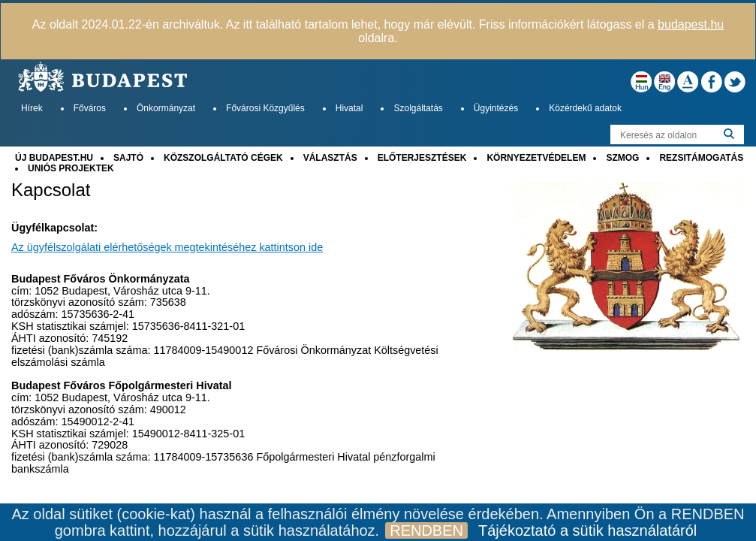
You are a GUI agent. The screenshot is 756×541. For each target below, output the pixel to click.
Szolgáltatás (418, 108)
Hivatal (349, 108)
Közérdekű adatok (585, 108)
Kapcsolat (51, 190)
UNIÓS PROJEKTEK (71, 168)
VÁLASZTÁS (330, 158)
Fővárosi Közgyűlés (265, 108)
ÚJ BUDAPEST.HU (54, 158)
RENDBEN (426, 530)
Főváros (90, 108)
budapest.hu (691, 24)
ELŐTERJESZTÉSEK (422, 158)
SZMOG (622, 158)
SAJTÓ (128, 158)
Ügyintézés (496, 108)
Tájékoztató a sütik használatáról (587, 530)
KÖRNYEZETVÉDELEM (536, 158)
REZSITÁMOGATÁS (701, 158)
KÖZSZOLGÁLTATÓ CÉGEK (223, 158)
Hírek (32, 108)
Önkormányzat (166, 108)
